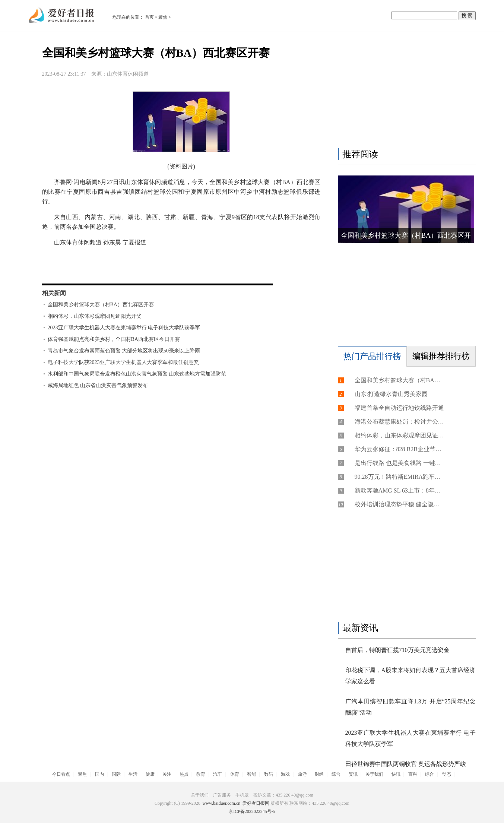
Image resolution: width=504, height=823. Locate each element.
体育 (235, 774)
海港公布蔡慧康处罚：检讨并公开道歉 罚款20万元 (399, 422)
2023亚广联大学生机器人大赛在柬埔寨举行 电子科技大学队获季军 (124, 328)
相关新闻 (54, 293)
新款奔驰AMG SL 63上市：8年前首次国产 (399, 490)
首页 (149, 17)
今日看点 (61, 774)
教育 (201, 774)
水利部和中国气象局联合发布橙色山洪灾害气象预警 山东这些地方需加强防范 (137, 374)
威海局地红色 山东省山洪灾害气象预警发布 (98, 385)
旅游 (302, 774)
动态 (447, 774)
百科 (413, 774)
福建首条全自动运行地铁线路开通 (399, 408)
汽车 (218, 774)
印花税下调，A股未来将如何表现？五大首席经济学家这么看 (411, 676)
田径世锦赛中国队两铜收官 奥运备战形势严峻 (406, 764)
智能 (251, 774)
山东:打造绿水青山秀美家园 (391, 394)
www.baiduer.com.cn (222, 803)
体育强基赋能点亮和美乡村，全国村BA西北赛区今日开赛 (114, 339)
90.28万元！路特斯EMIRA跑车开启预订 (399, 477)
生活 (133, 774)
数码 (269, 774)
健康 (150, 774)
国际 (116, 774)
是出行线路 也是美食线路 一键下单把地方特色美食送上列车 (399, 463)
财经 (319, 774)
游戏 (285, 774)
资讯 (353, 774)
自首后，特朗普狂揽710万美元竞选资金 (397, 650)
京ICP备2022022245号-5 (252, 811)
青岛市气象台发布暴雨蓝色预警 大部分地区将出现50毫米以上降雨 (124, 351)
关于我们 (374, 774)
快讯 (396, 774)
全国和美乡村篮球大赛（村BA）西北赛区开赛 (101, 305)
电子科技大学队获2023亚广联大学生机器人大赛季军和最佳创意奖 (123, 362)
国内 (99, 774)
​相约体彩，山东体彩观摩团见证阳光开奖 (95, 316)
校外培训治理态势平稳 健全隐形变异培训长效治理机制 (399, 504)
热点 (184, 774)
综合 (336, 774)
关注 (167, 774)
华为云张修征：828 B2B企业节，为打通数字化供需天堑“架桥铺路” (399, 449)
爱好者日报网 (256, 803)
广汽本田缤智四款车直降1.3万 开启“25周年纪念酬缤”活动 (411, 707)
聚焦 (163, 17)
